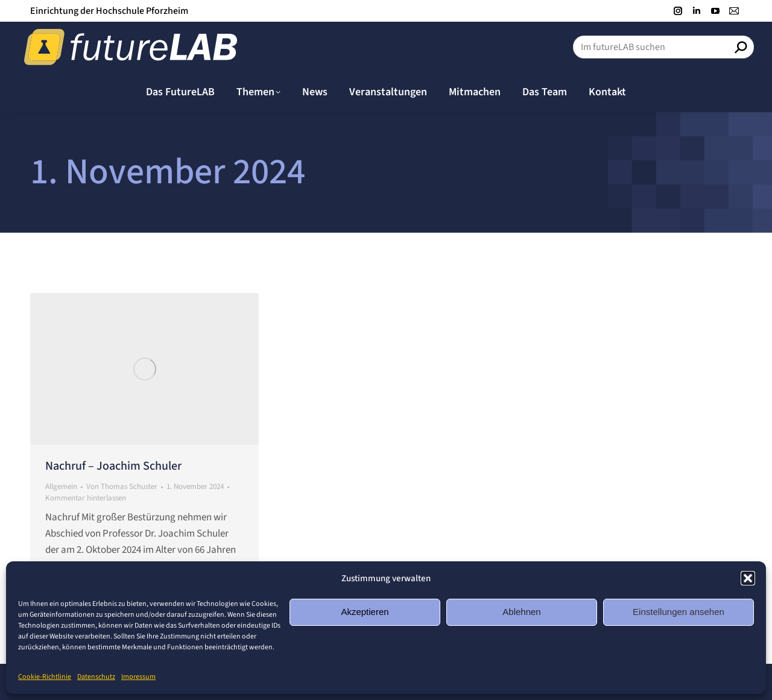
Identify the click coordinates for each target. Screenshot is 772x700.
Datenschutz (96, 677)
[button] (748, 578)
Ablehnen (521, 612)
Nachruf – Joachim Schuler (113, 466)
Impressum (138, 677)
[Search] (663, 47)
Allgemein (61, 487)
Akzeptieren (365, 612)
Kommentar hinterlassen (86, 498)
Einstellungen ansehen (679, 612)
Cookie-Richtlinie (45, 677)
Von (122, 487)
